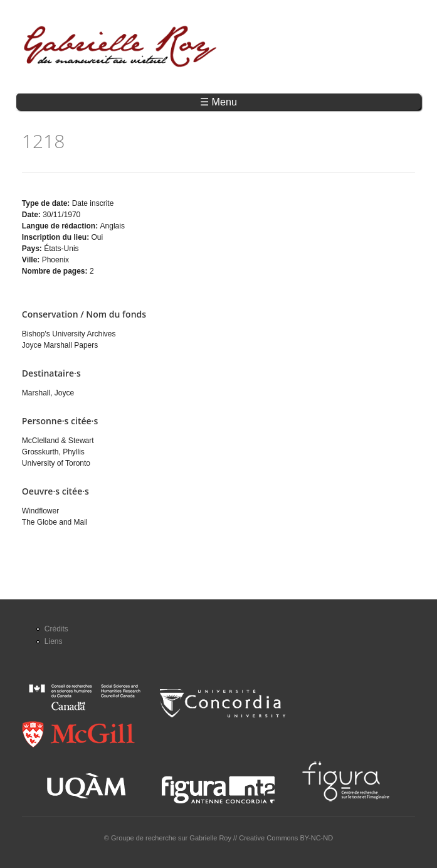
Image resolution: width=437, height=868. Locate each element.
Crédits (56, 629)
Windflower (40, 511)
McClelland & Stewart (58, 441)
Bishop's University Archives (69, 334)
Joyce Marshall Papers (60, 345)
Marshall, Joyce (48, 393)
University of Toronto (56, 463)
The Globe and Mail (55, 522)
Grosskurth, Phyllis (53, 452)
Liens (54, 641)
